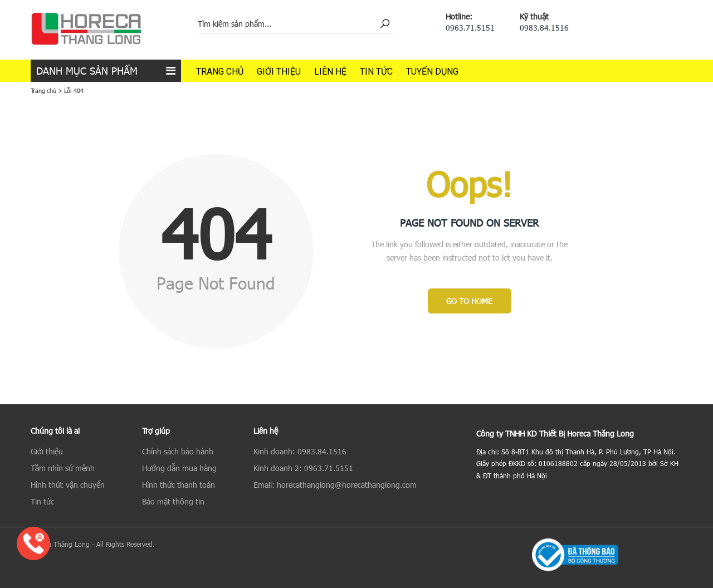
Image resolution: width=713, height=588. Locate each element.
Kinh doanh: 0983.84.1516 (300, 451)
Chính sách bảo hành (178, 451)
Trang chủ (220, 72)
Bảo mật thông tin (173, 501)
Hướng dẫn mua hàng (179, 468)
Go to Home (469, 301)
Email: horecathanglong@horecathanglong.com (335, 485)
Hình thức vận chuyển (68, 485)
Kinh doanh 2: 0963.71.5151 (303, 468)
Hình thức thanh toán (179, 485)
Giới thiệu (279, 72)
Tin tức (376, 72)
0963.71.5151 (470, 28)
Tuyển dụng (432, 72)
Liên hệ (330, 72)
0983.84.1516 (544, 28)
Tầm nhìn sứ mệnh (63, 468)
